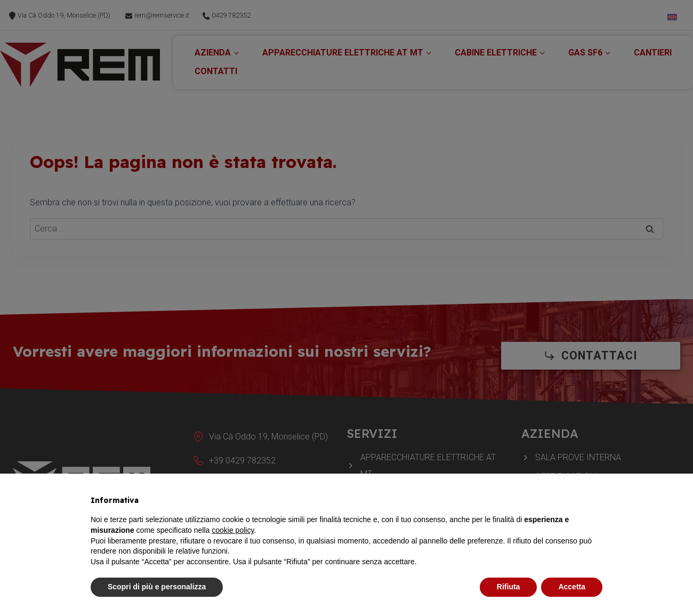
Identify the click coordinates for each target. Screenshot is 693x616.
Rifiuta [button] (509, 587)
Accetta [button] (572, 587)
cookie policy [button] (233, 530)
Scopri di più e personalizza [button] (157, 587)
